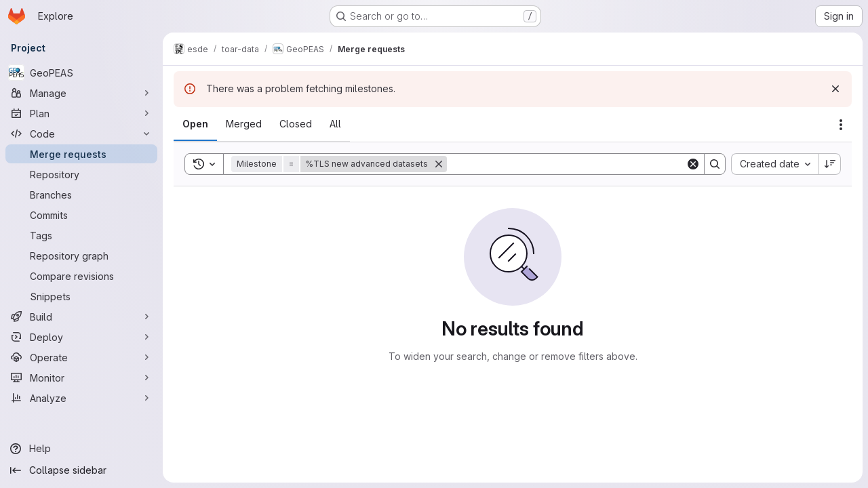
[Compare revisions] (81, 276)
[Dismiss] (835, 89)
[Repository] (81, 174)
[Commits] (81, 215)
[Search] (566, 164)
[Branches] (81, 195)
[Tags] (81, 235)
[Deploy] (81, 337)
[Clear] (693, 164)
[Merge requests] (81, 154)
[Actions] (841, 125)
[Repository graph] (81, 256)
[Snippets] (81, 296)
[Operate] (81, 357)
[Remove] (439, 164)
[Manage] (81, 93)
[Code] (81, 134)
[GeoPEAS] (81, 73)
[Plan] (81, 113)
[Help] (81, 449)
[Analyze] (81, 398)
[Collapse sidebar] (81, 470)
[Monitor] (81, 378)
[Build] (81, 317)
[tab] (195, 124)
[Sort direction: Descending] (830, 164)
